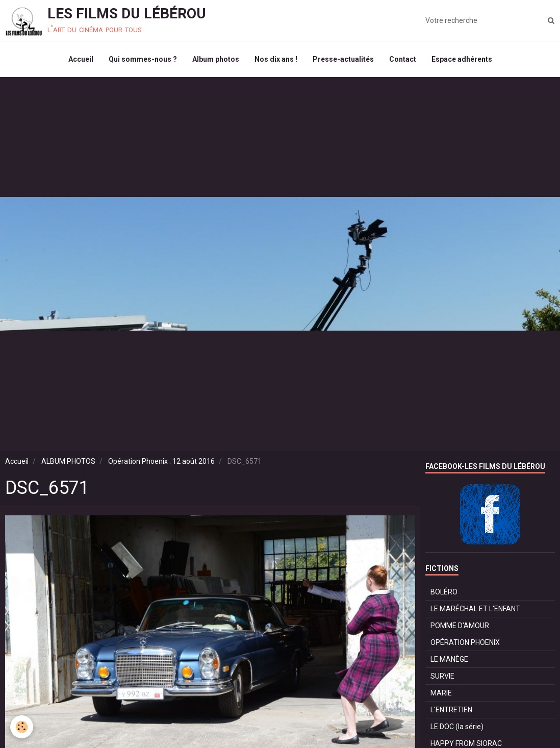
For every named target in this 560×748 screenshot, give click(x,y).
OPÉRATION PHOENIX (465, 642)
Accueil (81, 59)
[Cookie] (22, 727)
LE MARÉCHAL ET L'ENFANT (475, 609)
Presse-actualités (343, 59)
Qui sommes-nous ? (143, 59)
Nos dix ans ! (276, 59)
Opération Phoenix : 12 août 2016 (161, 461)
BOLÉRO (444, 592)
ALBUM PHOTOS (68, 461)
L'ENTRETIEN (451, 710)
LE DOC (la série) (457, 727)
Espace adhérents (462, 59)
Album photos (216, 59)
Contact (403, 59)
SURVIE (442, 676)
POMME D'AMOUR (460, 626)
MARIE (441, 693)
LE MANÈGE (449, 659)
